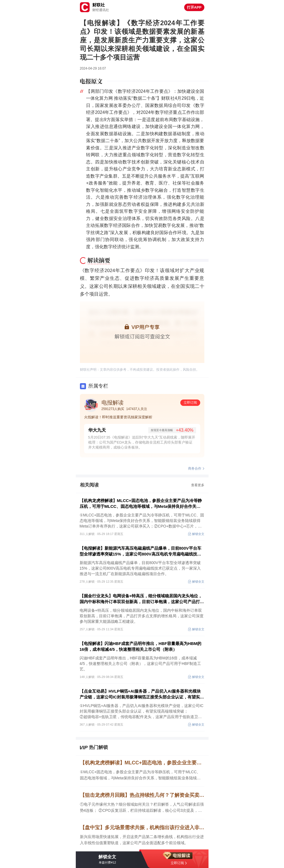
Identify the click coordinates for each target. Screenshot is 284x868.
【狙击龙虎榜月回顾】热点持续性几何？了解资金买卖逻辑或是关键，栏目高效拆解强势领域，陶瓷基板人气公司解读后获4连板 (142, 795)
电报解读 (113, 403)
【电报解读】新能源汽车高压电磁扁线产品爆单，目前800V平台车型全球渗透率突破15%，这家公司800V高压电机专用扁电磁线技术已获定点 (140, 551)
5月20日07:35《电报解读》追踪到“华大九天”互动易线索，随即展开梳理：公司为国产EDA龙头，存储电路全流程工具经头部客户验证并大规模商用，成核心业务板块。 (142, 442)
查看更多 (198, 485)
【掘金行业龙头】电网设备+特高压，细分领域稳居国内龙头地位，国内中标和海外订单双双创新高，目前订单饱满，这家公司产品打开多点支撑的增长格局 (142, 599)
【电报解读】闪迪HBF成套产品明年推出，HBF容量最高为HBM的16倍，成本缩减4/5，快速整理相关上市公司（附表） (141, 646)
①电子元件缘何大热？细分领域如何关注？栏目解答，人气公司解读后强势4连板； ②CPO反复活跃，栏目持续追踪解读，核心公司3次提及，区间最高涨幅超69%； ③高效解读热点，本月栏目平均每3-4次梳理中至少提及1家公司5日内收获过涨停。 (142, 808)
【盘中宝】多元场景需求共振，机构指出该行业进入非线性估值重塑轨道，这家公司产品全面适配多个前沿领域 (142, 828)
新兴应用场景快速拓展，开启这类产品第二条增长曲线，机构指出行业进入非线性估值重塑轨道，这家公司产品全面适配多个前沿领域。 (142, 840)
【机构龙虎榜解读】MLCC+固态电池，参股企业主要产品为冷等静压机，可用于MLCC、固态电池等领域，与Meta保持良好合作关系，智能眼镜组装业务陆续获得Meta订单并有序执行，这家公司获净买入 (141, 504)
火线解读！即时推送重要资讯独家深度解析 (118, 417)
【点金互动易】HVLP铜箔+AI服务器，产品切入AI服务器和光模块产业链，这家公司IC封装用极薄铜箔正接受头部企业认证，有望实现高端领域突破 (142, 694)
